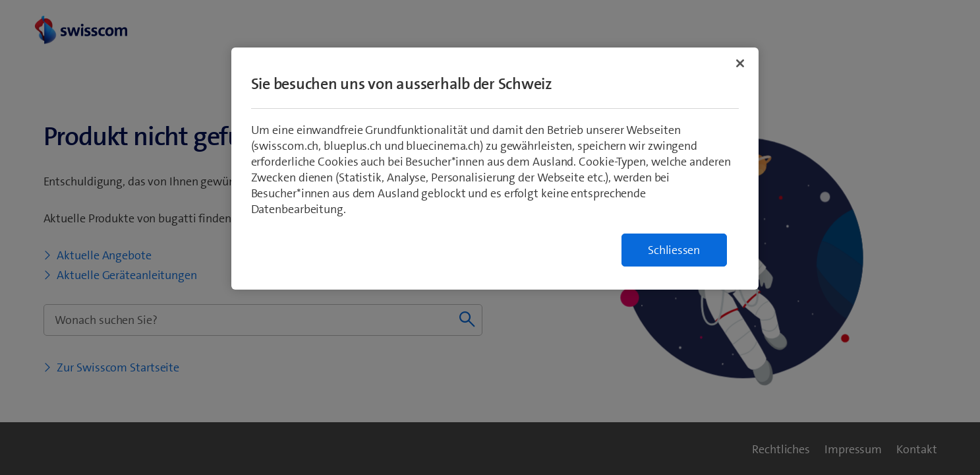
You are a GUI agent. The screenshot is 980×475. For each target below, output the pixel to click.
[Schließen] (740, 63)
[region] (495, 169)
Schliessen (674, 250)
